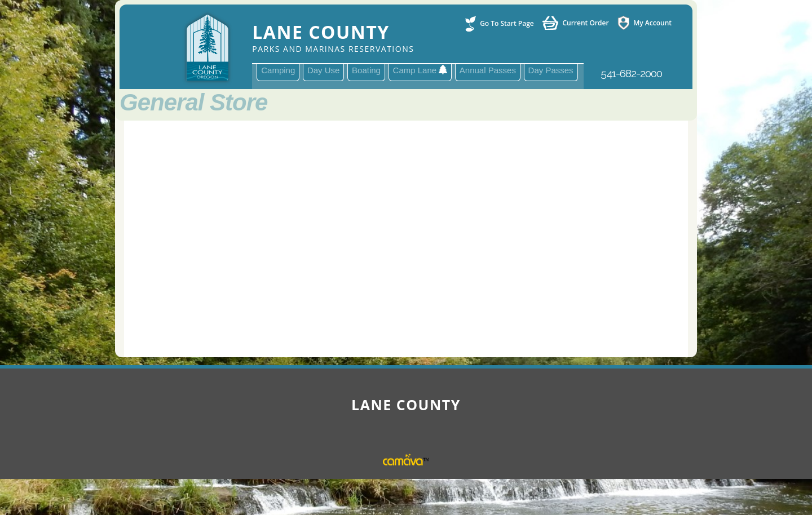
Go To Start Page (507, 24)
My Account (652, 23)
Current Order (585, 23)
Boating (366, 70)
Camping (278, 70)
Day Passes (551, 70)
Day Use (324, 70)
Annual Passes (488, 70)
